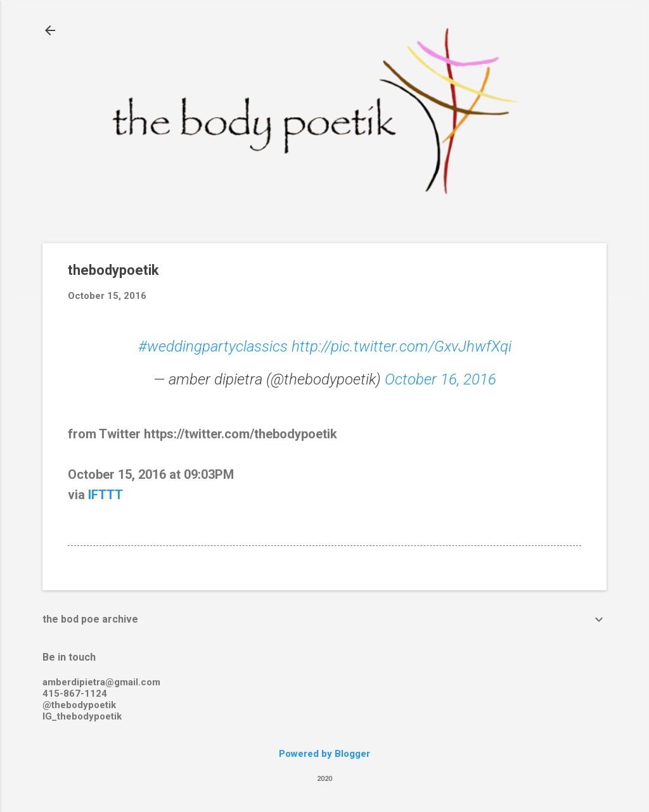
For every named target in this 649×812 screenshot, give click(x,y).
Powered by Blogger (324, 754)
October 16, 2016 (440, 379)
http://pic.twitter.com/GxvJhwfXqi (402, 346)
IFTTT (106, 495)
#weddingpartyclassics (213, 346)
